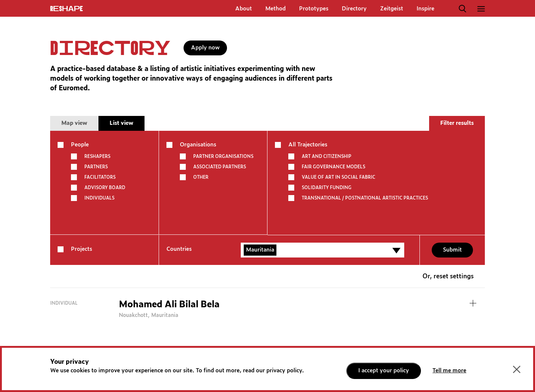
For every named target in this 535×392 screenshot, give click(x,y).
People (80, 145)
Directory (354, 9)
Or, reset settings (448, 277)
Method (275, 9)
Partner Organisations (223, 156)
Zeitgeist (392, 9)
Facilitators (100, 177)
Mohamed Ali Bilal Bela (169, 305)
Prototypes (314, 9)
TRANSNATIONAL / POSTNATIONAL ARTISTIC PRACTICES (365, 198)
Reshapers (97, 156)
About (244, 9)
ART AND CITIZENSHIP (327, 156)
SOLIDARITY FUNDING (327, 188)
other (201, 177)
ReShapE (67, 9)
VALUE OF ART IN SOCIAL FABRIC (338, 177)
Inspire (425, 9)
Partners (96, 167)
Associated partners (220, 167)
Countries (179, 249)
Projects (82, 249)
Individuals (99, 198)
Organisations (198, 145)
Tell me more (449, 371)
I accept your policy (384, 371)
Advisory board (105, 188)
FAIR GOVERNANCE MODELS (333, 167)
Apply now (205, 48)
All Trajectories (308, 145)
